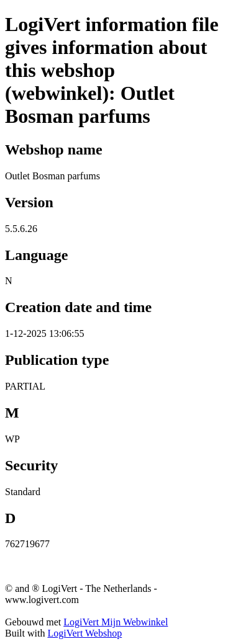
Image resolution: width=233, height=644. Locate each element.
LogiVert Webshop (85, 633)
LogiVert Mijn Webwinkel (116, 622)
